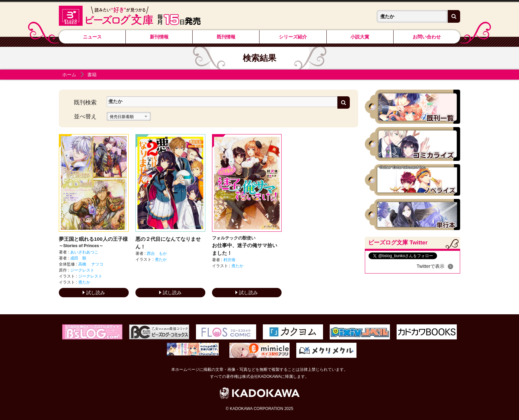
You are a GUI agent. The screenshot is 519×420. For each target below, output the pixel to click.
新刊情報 (159, 37)
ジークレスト (82, 270)
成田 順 (78, 258)
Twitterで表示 (431, 266)
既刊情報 (226, 37)
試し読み (94, 293)
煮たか (84, 282)
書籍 (92, 75)
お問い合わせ (427, 37)
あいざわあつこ (84, 252)
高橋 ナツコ (91, 264)
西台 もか (157, 253)
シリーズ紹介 (293, 37)
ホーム (69, 75)
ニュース (92, 37)
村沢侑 (229, 260)
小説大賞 (360, 37)
